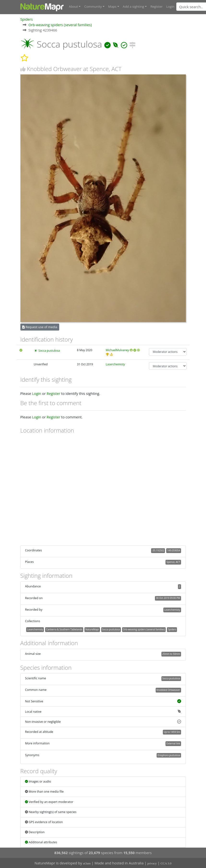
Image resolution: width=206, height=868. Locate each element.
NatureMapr (92, 629)
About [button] (73, 6)
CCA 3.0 (166, 863)
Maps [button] (112, 6)
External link (173, 743)
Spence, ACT (173, 562)
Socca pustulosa (49, 350)
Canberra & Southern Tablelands (64, 629)
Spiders (27, 19)
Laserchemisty (115, 364)
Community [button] (93, 6)
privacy (152, 863)
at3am (87, 863)
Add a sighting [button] (133, 6)
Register (156, 6)
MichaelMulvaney (117, 350)
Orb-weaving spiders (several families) (60, 24)
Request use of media (40, 327)
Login (170, 6)
